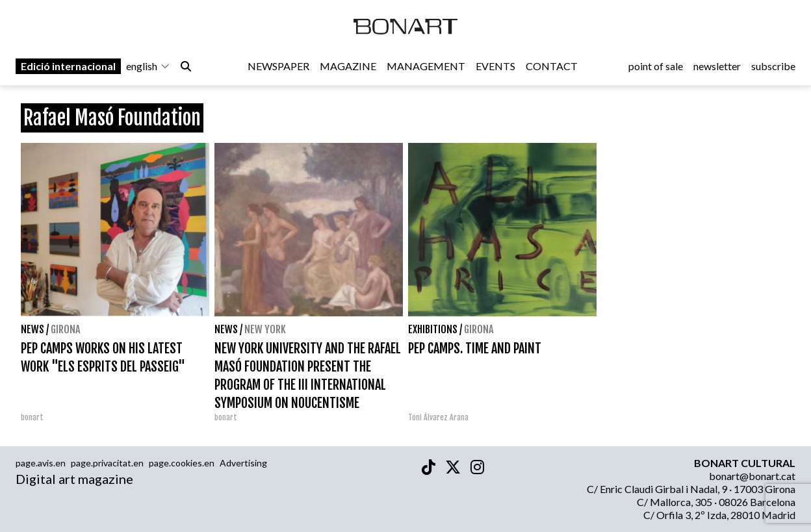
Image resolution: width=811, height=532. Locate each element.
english (148, 66)
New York (265, 329)
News (32, 329)
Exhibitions (433, 329)
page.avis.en (41, 463)
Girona (65, 329)
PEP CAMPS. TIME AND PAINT (475, 348)
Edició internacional (68, 66)
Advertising (243, 463)
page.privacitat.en (107, 463)
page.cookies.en (182, 463)
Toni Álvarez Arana (438, 417)
